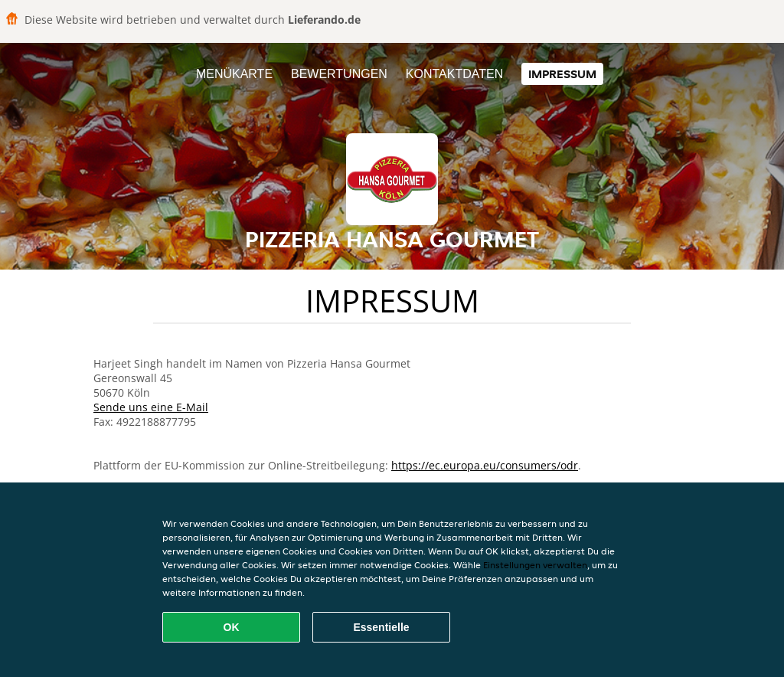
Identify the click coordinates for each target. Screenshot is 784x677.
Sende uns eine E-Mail (151, 407)
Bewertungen (339, 74)
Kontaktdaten (454, 74)
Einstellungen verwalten (535, 565)
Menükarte (234, 74)
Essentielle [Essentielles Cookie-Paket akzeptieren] (381, 627)
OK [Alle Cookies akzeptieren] (232, 627)
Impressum (562, 74)
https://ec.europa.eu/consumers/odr (485, 465)
